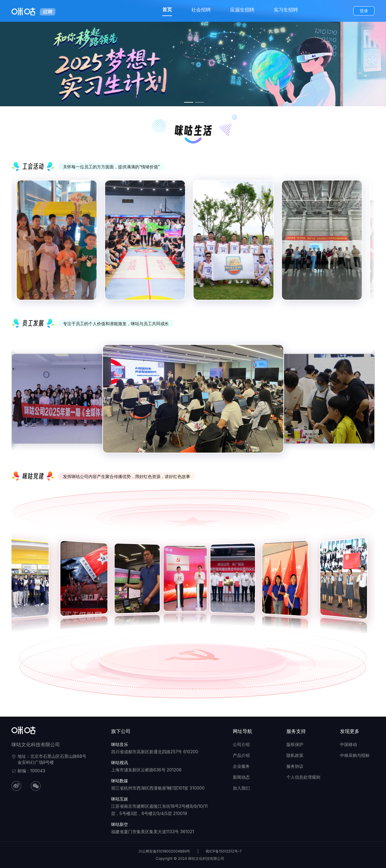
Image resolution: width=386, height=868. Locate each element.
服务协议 (295, 766)
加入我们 (241, 788)
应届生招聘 (242, 10)
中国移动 (348, 744)
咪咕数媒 (120, 781)
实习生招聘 (286, 10)
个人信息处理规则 (303, 777)
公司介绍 (241, 744)
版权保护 (295, 744)
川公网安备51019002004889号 (164, 851)
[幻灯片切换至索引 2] (200, 102)
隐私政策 (295, 755)
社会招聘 (201, 10)
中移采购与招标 (355, 755)
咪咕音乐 (120, 744)
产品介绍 (241, 755)
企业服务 (241, 766)
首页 (167, 9)
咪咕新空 (120, 824)
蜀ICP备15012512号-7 (224, 851)
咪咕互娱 (120, 799)
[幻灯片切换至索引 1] (189, 102)
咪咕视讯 (120, 762)
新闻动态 (241, 777)
